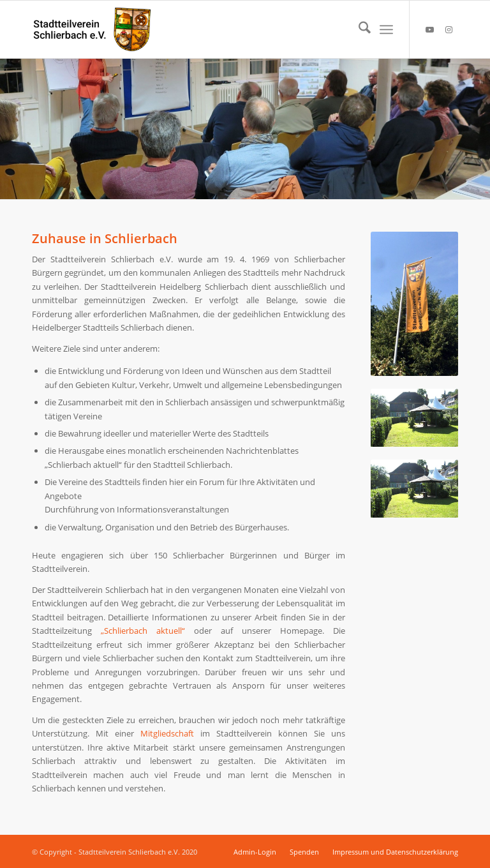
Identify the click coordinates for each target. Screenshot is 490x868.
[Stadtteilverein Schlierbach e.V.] (92, 29)
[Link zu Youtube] (429, 29)
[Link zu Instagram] (449, 29)
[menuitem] (358, 29)
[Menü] (386, 29)
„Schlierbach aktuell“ (143, 631)
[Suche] (358, 29)
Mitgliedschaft (167, 733)
